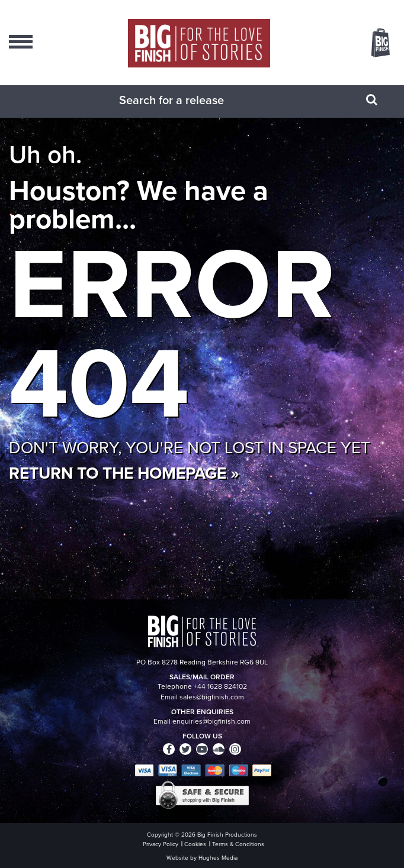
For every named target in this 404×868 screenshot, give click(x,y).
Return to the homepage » (124, 473)
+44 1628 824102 (220, 686)
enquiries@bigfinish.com (211, 721)
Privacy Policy (161, 844)
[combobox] (187, 100)
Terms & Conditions (238, 844)
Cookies (195, 844)
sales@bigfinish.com (212, 697)
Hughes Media (218, 858)
